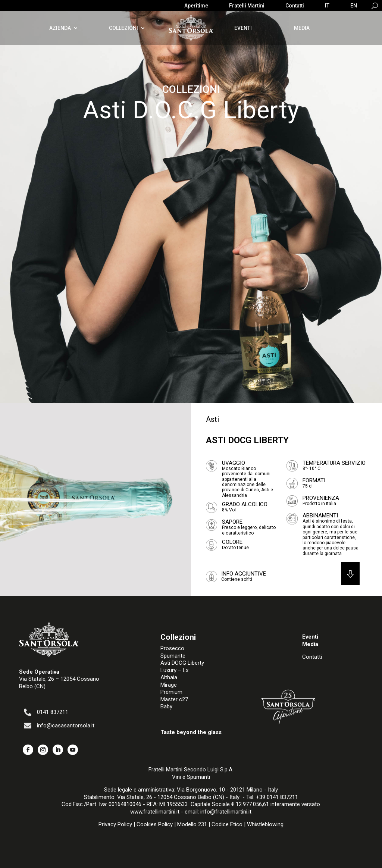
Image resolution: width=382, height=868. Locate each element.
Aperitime (196, 6)
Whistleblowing (265, 824)
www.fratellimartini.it (155, 812)
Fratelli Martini (247, 6)
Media (302, 28)
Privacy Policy (115, 824)
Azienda (60, 28)
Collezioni (123, 28)
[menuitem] (327, 7)
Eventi (243, 28)
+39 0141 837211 (277, 797)
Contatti (295, 6)
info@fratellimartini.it (226, 812)
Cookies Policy (155, 824)
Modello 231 (192, 824)
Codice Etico (227, 824)
